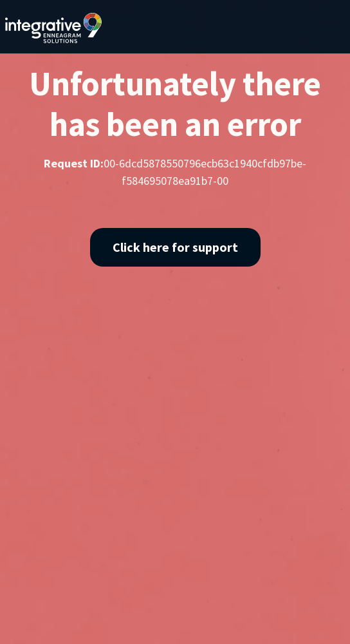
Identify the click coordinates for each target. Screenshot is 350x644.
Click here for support (175, 247)
